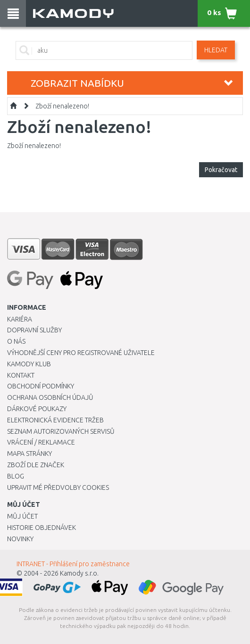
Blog (16, 476)
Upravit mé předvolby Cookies (58, 487)
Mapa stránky (29, 454)
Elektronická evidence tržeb (55, 420)
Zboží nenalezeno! (62, 106)
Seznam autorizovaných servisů (61, 431)
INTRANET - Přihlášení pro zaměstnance (73, 564)
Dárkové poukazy (37, 409)
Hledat (216, 50)
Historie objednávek (42, 528)
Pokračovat (221, 170)
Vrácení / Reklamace (41, 442)
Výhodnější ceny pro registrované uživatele (81, 353)
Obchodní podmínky (41, 386)
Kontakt (21, 375)
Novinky (20, 539)
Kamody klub (29, 364)
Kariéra (20, 319)
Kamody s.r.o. (79, 573)
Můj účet (22, 516)
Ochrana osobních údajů (50, 397)
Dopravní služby (34, 330)
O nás (16, 341)
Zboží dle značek (36, 465)
